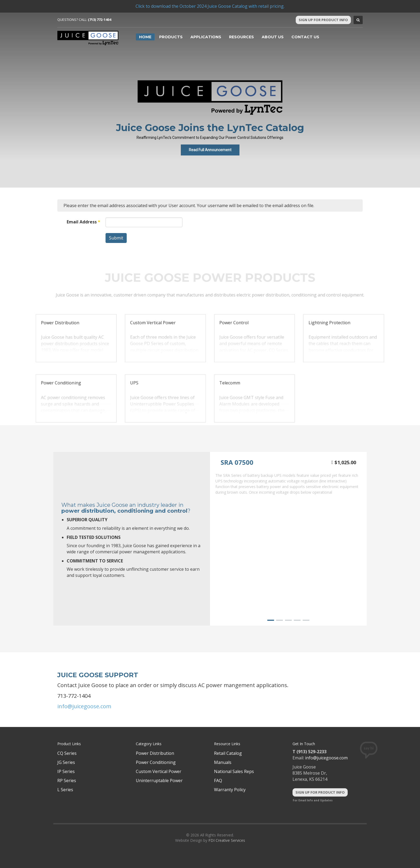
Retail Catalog (228, 753)
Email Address (83, 222)
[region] (210, 343)
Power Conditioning (156, 762)
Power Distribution (155, 753)
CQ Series (67, 753)
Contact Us (305, 37)
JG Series (66, 762)
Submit (116, 238)
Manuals (223, 762)
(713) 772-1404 (100, 20)
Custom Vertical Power (159, 771)
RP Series (67, 781)
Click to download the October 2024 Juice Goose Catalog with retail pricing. (210, 6)
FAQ (218, 781)
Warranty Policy (230, 790)
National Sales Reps (234, 771)
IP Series (66, 771)
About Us (273, 37)
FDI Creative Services (227, 840)
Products (171, 37)
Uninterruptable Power (159, 781)
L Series (65, 790)
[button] (76, 338)
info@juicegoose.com (84, 706)
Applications (206, 37)
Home (145, 37)
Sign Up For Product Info (323, 20)
